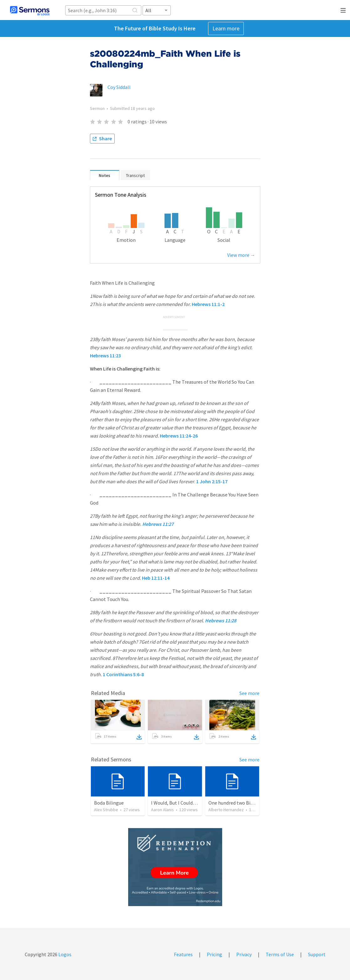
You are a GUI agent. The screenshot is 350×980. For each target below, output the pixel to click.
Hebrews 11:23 (105, 355)
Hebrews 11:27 (158, 524)
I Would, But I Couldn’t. (175, 803)
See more (249, 693)
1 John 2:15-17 (212, 481)
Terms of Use (280, 954)
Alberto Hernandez (226, 810)
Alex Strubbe (106, 810)
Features (183, 954)
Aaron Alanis (162, 810)
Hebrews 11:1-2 (208, 304)
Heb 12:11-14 (156, 578)
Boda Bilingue (109, 803)
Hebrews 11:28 (221, 620)
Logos (64, 954)
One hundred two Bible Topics (240, 803)
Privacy (244, 954)
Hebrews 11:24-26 (179, 436)
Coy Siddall (119, 87)
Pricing (214, 954)
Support (317, 954)
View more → (241, 255)
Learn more (226, 28)
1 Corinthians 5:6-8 (123, 674)
